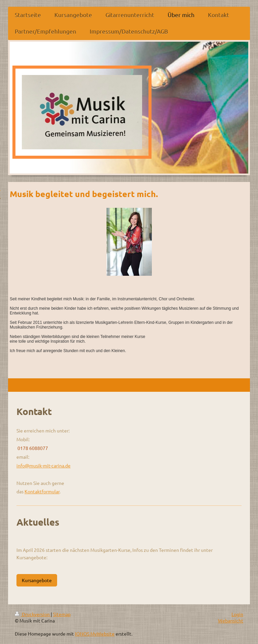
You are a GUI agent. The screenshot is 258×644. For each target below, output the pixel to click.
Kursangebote (37, 580)
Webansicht (231, 620)
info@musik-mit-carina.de (44, 465)
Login (237, 614)
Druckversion (33, 614)
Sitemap (62, 614)
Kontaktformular (42, 491)
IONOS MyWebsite (95, 634)
